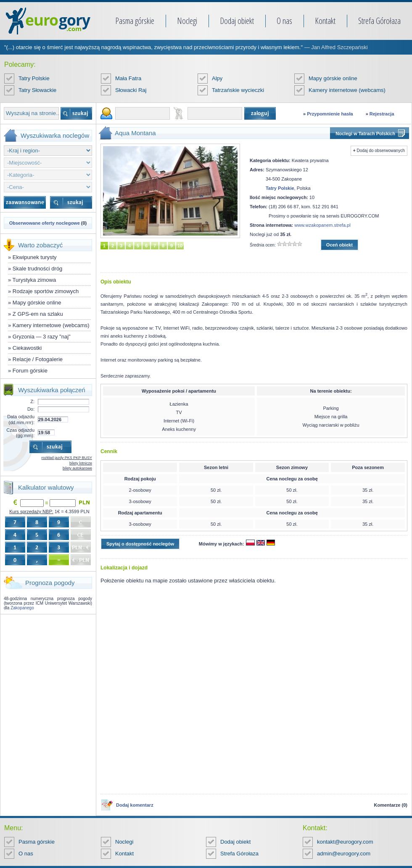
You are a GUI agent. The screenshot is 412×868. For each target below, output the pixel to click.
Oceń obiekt (339, 245)
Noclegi (187, 21)
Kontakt (325, 21)
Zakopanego (22, 608)
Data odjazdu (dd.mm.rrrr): (21, 419)
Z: (32, 401)
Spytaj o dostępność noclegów (140, 544)
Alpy (217, 78)
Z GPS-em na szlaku (38, 314)
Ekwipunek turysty (35, 257)
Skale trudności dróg (38, 269)
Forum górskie (30, 371)
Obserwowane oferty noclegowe (45, 223)
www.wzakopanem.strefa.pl (322, 225)
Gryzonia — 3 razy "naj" (42, 337)
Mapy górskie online (333, 78)
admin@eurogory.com (344, 854)
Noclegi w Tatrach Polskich (365, 134)
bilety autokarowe (77, 468)
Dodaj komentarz (135, 805)
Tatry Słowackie (37, 90)
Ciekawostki (27, 348)
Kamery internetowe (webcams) (347, 90)
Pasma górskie (135, 21)
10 (180, 246)
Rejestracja (382, 114)
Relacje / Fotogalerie (38, 359)
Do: (31, 409)
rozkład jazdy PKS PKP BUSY (67, 458)
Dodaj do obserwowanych (381, 151)
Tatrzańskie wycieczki (238, 90)
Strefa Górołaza (379, 21)
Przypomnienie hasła (330, 114)
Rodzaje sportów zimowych (46, 291)
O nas (284, 21)
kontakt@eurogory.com (345, 842)
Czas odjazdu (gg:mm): (20, 433)
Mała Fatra (128, 78)
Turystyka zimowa (34, 280)
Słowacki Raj (131, 90)
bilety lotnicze (81, 463)
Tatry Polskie (34, 78)
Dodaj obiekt (237, 21)
